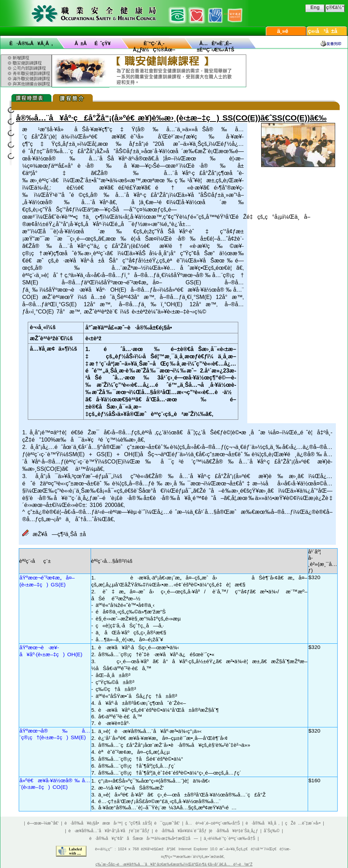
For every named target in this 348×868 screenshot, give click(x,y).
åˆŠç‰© (272, 831)
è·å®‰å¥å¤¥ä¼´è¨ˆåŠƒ (181, 831)
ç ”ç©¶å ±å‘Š (138, 823)
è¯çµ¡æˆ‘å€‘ (167, 823)
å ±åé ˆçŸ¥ (93, 43)
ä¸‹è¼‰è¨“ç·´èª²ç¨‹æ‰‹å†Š (230, 838)
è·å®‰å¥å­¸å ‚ (31, 43)
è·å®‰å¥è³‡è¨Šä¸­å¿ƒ (234, 831)
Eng (315, 7)
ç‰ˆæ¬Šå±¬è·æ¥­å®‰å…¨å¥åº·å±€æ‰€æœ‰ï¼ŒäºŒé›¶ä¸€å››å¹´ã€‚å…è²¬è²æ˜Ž (174, 864)
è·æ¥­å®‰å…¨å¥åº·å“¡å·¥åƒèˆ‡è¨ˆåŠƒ (109, 831)
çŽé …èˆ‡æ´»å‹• (303, 823)
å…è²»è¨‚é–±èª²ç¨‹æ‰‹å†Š (213, 823)
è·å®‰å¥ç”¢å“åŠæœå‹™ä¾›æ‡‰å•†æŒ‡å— (144, 838)
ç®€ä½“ (335, 7)
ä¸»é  (286, 31)
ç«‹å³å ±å (327, 31)
